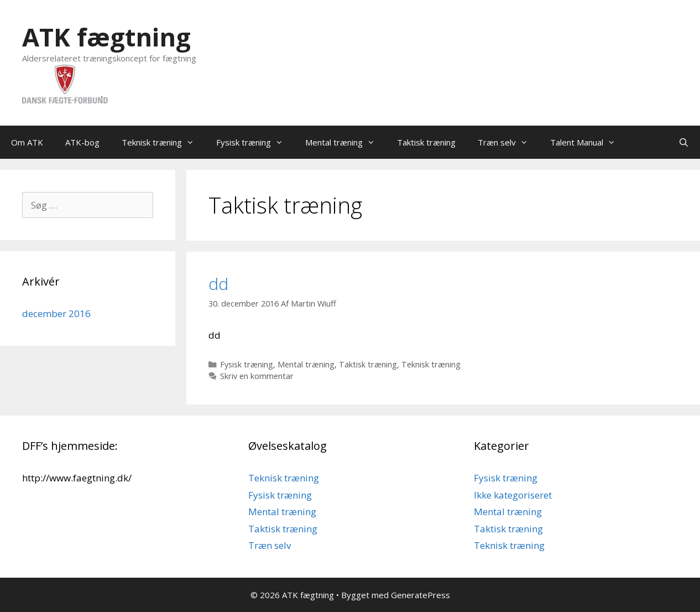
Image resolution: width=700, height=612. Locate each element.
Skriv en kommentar (257, 376)
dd (218, 284)
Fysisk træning (255, 142)
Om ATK (27, 142)
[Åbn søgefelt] (684, 142)
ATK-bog (82, 142)
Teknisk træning (163, 142)
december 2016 (56, 313)
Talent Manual (588, 142)
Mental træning (346, 142)
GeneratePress (420, 595)
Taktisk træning (426, 142)
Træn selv (508, 142)
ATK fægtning (106, 37)
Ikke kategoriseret (513, 495)
